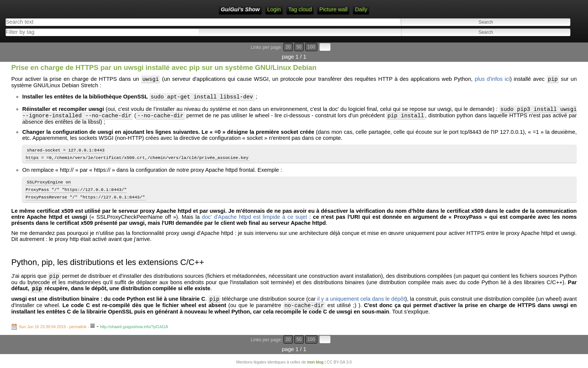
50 (299, 47)
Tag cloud (300, 9)
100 (311, 47)
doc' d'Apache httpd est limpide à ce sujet (255, 225)
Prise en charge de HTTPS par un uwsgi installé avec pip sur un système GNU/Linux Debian (164, 67)
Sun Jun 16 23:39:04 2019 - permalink (53, 339)
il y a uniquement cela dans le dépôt (361, 310)
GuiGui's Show (240, 9)
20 (288, 47)
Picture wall (333, 9)
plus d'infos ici (492, 80)
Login (274, 9)
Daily (361, 9)
